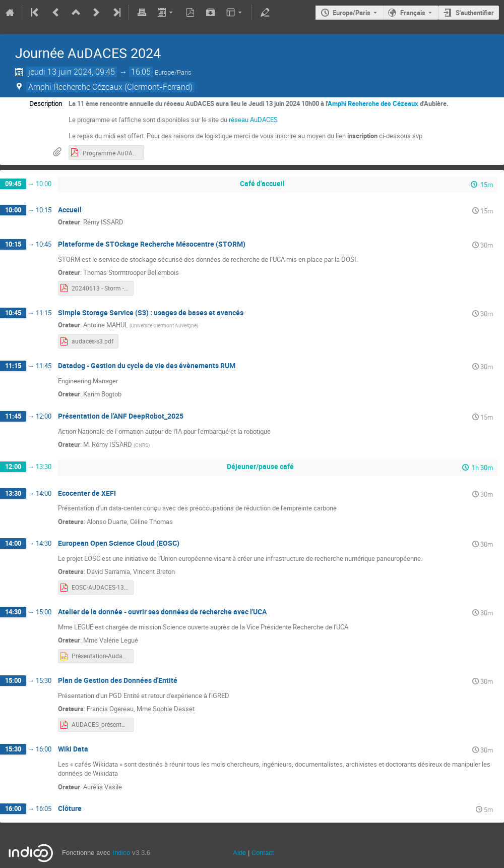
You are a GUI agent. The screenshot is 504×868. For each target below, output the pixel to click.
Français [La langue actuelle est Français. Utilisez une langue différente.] (413, 13)
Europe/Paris (352, 13)
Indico (121, 853)
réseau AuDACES (253, 120)
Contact (263, 853)
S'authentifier (475, 13)
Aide (239, 853)
